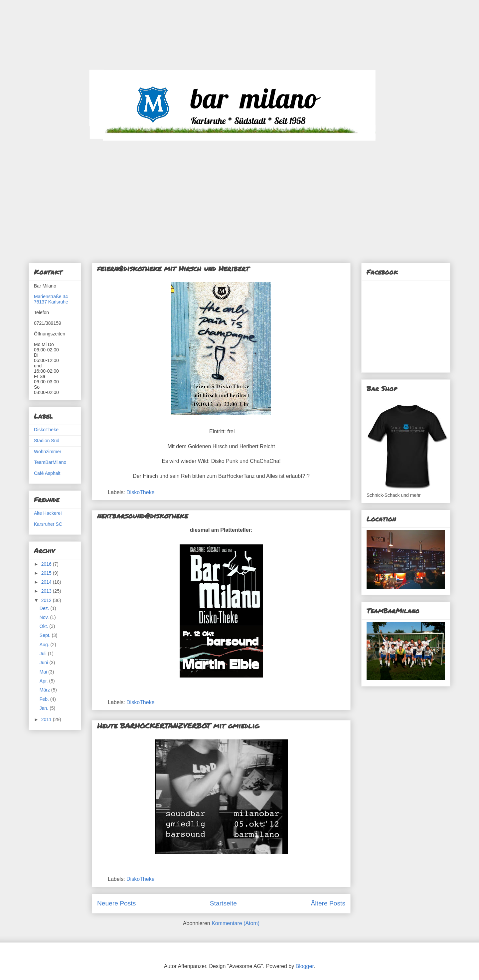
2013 (47, 591)
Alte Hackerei (48, 513)
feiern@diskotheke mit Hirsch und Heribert (173, 268)
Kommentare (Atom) (236, 923)
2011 (47, 719)
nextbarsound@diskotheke (143, 516)
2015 (47, 573)
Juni (45, 663)
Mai (44, 672)
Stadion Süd (47, 441)
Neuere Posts (116, 903)
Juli (44, 654)
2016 (47, 564)
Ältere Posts (328, 903)
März (45, 690)
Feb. (45, 699)
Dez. (45, 608)
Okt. (45, 626)
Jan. (45, 708)
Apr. (44, 681)
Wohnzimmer (48, 452)
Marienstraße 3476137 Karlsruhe (51, 299)
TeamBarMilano (50, 462)
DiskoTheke (140, 492)
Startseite (223, 903)
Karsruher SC (48, 524)
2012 (47, 600)
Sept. (46, 635)
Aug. (45, 645)
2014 (47, 582)
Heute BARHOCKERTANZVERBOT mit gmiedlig (178, 726)
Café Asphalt (47, 473)
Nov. (45, 617)
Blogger (305, 966)
